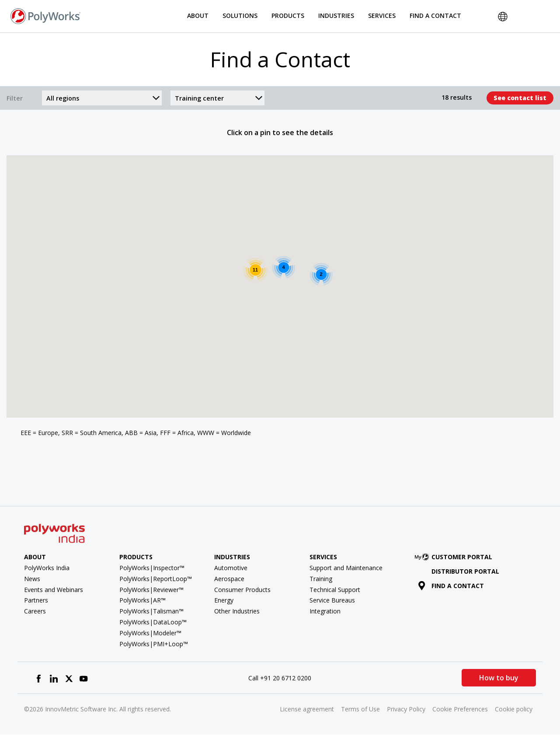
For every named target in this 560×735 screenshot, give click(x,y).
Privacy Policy (406, 709)
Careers (35, 611)
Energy (224, 600)
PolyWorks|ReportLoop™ (156, 579)
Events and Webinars (54, 590)
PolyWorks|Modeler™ (150, 633)
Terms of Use (360, 709)
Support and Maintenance (346, 568)
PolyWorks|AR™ (143, 600)
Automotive (231, 568)
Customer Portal (455, 557)
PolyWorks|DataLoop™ (153, 622)
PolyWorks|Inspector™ (152, 568)
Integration (325, 611)
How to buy (499, 678)
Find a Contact (435, 16)
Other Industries (237, 611)
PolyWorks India (47, 568)
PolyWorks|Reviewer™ (151, 590)
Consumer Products (242, 590)
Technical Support (335, 590)
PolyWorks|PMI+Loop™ (154, 644)
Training (321, 579)
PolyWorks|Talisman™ (151, 611)
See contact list (520, 98)
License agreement (307, 709)
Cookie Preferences (460, 709)
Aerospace (229, 579)
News (32, 579)
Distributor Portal (465, 571)
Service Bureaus (332, 600)
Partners (36, 600)
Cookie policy (514, 709)
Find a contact (451, 586)
